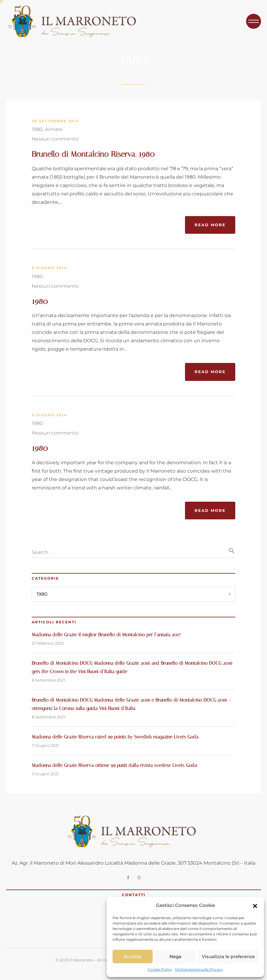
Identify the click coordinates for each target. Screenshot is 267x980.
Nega (175, 956)
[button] (255, 905)
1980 (37, 129)
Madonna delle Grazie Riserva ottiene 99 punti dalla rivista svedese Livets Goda (114, 765)
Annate (54, 129)
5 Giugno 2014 (49, 268)
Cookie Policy (160, 969)
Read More (210, 225)
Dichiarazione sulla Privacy (199, 969)
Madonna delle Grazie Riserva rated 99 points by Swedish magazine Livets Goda (115, 737)
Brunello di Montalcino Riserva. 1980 (93, 154)
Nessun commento (55, 139)
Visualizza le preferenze (228, 956)
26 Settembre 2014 (55, 121)
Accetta (132, 956)
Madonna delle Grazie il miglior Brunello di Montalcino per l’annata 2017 (106, 635)
